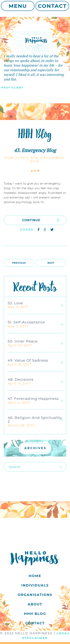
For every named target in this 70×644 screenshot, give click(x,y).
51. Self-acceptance (26, 322)
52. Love (15, 303)
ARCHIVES (35, 448)
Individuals (35, 585)
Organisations (35, 595)
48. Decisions (21, 379)
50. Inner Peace (23, 341)
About (35, 604)
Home (35, 576)
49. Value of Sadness (28, 360)
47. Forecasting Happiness (33, 399)
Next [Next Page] (51, 263)
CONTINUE (41, 220)
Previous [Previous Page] (19, 263)
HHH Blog (35, 614)
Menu (18, 6)
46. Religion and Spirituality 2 (35, 420)
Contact (52, 6)
